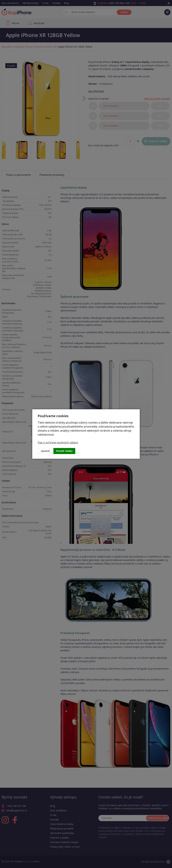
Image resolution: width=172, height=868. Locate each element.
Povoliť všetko (64, 451)
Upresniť (45, 451)
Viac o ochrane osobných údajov (58, 442)
